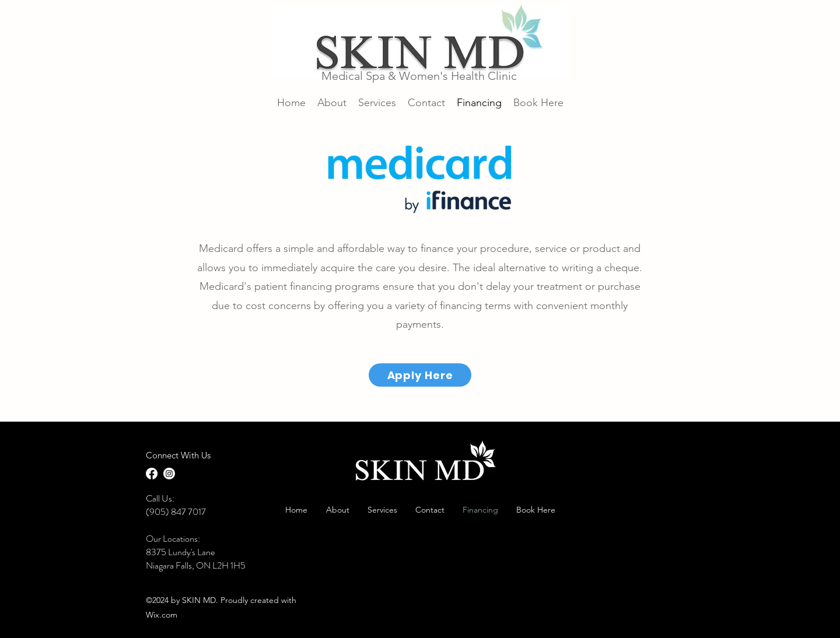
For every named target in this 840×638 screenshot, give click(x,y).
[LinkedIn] (169, 474)
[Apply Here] (420, 375)
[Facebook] (152, 474)
